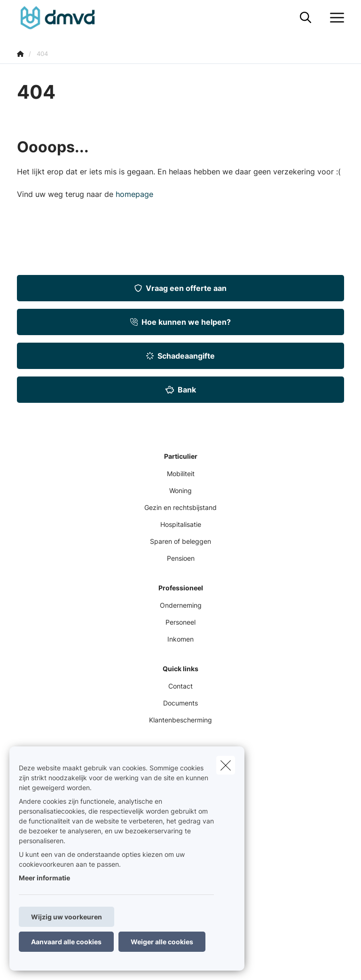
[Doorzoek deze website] (306, 18)
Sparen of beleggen (180, 541)
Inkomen (180, 639)
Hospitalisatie (181, 524)
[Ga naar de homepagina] (63, 18)
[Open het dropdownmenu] (335, 18)
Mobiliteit (181, 474)
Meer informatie (44, 878)
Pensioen (181, 558)
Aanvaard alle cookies (66, 942)
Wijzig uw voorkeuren (67, 917)
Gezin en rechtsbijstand (180, 507)
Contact (180, 686)
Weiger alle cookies (162, 942)
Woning (180, 490)
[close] (226, 765)
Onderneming (181, 605)
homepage (134, 194)
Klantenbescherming (180, 720)
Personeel (180, 622)
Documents (180, 703)
